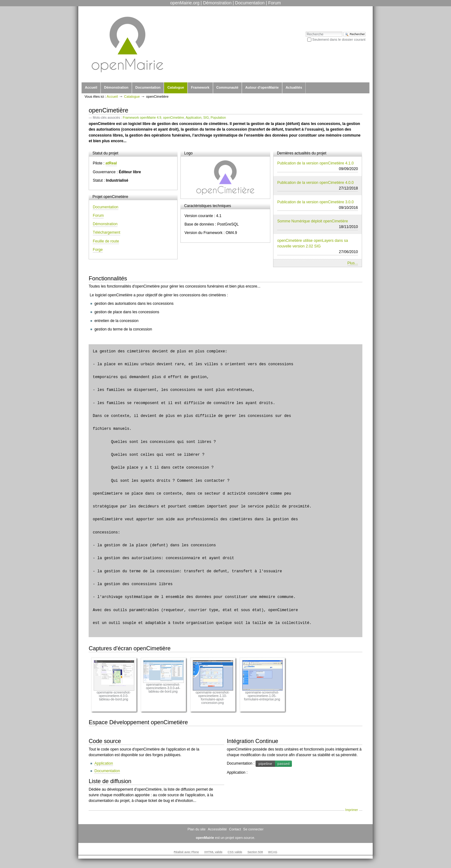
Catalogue (176, 87)
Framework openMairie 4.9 (142, 118)
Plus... (353, 263)
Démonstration (217, 3)
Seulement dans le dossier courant (339, 39)
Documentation (250, 3)
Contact (235, 829)
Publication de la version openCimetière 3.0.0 (318, 205)
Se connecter (253, 829)
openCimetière (173, 118)
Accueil (91, 87)
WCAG (273, 852)
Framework (200, 87)
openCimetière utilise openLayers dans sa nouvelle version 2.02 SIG (318, 247)
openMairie (205, 838)
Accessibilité (217, 829)
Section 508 (255, 852)
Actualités (294, 87)
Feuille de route (106, 241)
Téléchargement (106, 232)
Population (218, 118)
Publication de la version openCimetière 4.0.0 (318, 186)
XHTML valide (213, 852)
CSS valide (235, 852)
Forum (274, 3)
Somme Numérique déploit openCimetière (318, 224)
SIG (206, 118)
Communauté (227, 87)
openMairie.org (185, 3)
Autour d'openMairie (262, 87)
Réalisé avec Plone (186, 852)
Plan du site (197, 829)
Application (194, 118)
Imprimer (352, 810)
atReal (111, 163)
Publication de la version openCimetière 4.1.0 (318, 166)
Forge (98, 250)
